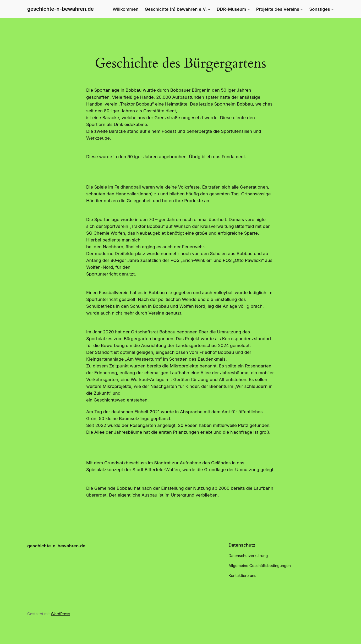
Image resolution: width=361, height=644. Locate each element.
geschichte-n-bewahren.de (61, 9)
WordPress (61, 614)
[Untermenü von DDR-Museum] (249, 9)
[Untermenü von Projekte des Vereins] (302, 9)
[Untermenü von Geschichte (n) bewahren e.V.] (209, 9)
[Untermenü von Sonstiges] (332, 9)
